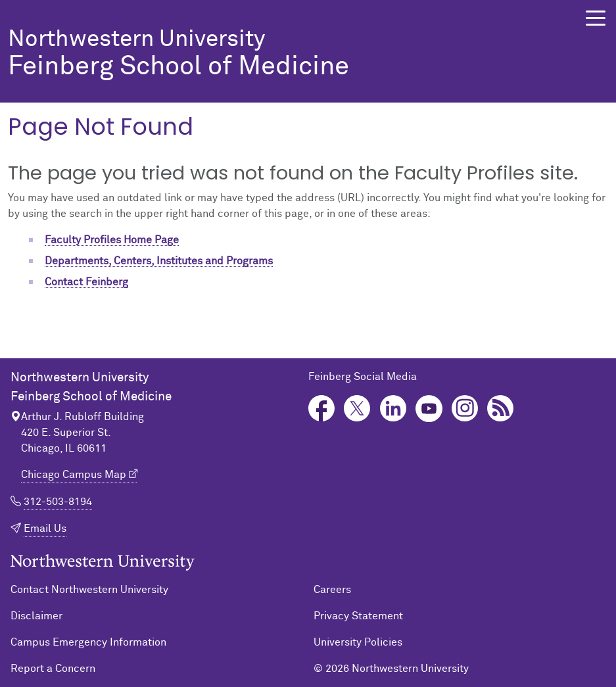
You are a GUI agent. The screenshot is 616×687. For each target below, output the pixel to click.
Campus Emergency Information (88, 642)
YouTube (429, 409)
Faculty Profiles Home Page (112, 240)
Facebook (322, 409)
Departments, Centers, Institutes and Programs (159, 261)
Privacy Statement (358, 616)
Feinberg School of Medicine (277, 54)
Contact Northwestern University (89, 590)
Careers (332, 590)
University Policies (358, 642)
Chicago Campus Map (74, 475)
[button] (596, 18)
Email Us (45, 529)
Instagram (465, 409)
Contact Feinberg (86, 282)
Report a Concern (53, 669)
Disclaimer (36, 616)
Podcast (501, 409)
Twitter (357, 409)
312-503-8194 (58, 502)
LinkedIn (393, 409)
